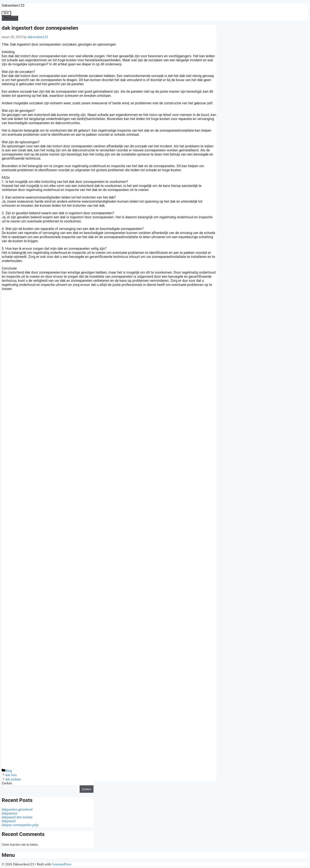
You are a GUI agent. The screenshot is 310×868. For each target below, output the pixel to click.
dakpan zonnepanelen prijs (20, 825)
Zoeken (7, 783)
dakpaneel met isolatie (17, 817)
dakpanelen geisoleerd (17, 809)
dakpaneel (9, 821)
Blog (9, 771)
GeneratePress (62, 864)
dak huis (11, 775)
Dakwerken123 (13, 5)
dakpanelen (10, 813)
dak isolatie (13, 779)
